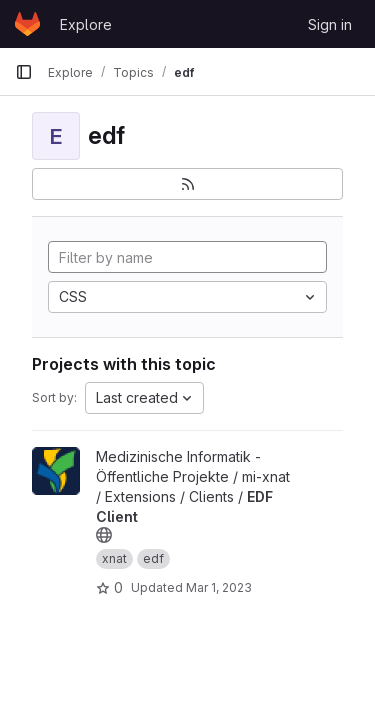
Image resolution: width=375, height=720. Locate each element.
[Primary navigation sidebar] (24, 72)
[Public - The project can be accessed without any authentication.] (104, 535)
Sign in (330, 24)
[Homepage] (27, 24)
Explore (86, 24)
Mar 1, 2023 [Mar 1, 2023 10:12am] (219, 587)
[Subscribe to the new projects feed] (187, 184)
